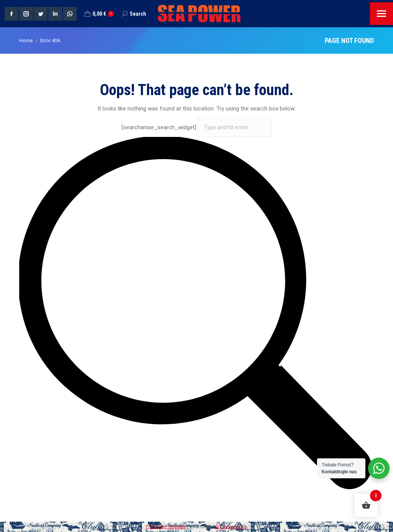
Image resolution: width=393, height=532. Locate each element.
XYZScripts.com (231, 527)
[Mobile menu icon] (381, 14)
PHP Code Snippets (166, 527)
